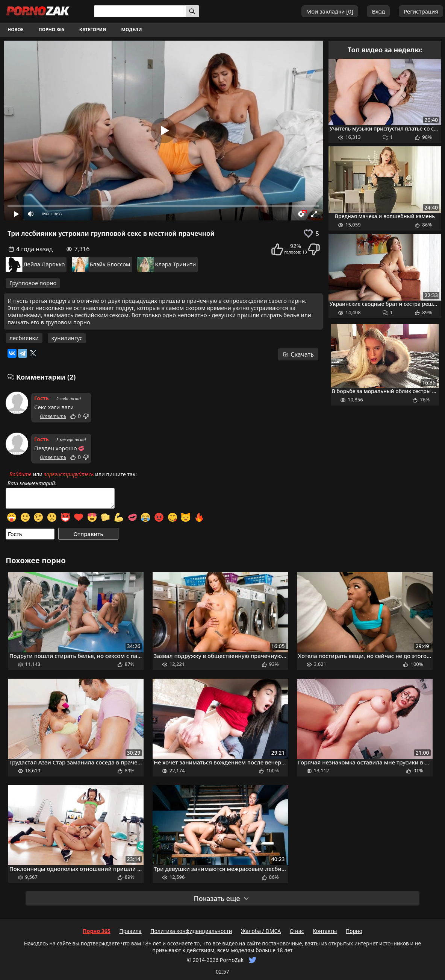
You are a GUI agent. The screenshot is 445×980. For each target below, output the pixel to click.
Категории (93, 30)
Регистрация (421, 11)
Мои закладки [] (330, 11)
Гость (42, 398)
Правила (130, 931)
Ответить (53, 416)
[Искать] (193, 11)
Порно (354, 931)
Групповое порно (33, 283)
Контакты (325, 931)
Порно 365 (51, 30)
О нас (297, 931)
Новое (16, 30)
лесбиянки (24, 338)
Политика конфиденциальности (191, 931)
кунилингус (67, 338)
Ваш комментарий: (32, 483)
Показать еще (221, 898)
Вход (378, 11)
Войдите (20, 474)
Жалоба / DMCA (261, 931)
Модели (132, 30)
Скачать (298, 354)
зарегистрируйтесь (69, 474)
